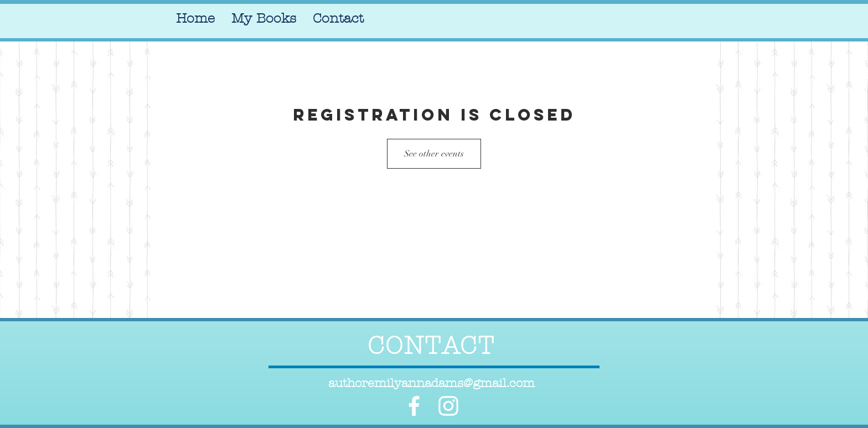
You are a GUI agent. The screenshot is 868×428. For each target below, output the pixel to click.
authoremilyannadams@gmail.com (432, 383)
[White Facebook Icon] (414, 406)
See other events (434, 154)
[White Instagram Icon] (448, 406)
